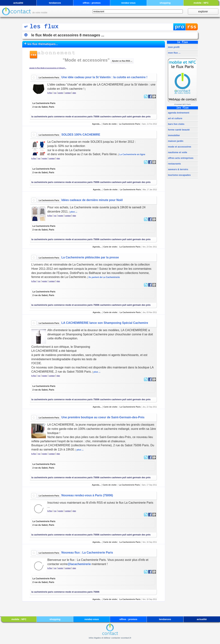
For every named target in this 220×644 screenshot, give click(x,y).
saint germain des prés (139, 117)
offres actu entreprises (180, 158)
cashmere (117, 117)
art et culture (175, 118)
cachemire (105, 117)
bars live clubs (176, 124)
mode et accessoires (179, 147)
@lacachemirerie (79, 564)
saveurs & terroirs (178, 169)
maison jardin (175, 141)
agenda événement (178, 113)
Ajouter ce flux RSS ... (122, 61)
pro (179, 27)
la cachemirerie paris (42, 117)
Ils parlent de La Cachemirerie (104, 277)
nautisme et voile (177, 152)
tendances (55, 3)
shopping (165, 3)
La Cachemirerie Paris (49, 77)
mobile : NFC (201, 3)
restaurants (174, 164)
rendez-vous (128, 3)
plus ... (74, 212)
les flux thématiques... (41, 43)
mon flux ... (174, 53)
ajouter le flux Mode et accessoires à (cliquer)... (48, 68)
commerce (59, 117)
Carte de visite (110, 124)
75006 (96, 117)
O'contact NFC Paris (182, 104)
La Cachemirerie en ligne (132, 154)
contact (68, 93)
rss (192, 27)
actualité (18, 3)
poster (61, 93)
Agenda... (97, 124)
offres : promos (92, 3)
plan (74, 93)
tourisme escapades (179, 175)
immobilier (174, 135)
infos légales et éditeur (100, 638)
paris (90, 117)
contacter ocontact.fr (121, 638)
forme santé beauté (178, 130)
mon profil (173, 47)
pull (124, 117)
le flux (50, 93)
